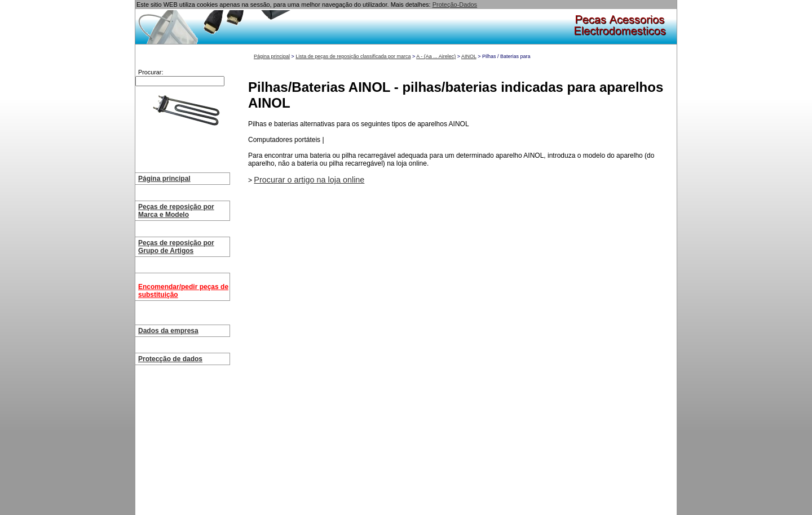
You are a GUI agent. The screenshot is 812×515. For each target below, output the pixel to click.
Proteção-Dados (455, 5)
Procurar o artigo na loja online (309, 180)
